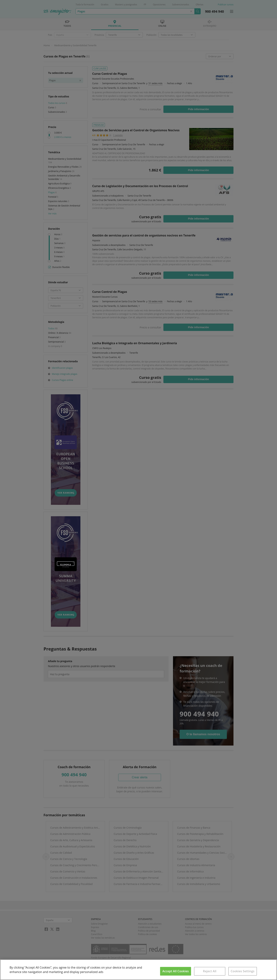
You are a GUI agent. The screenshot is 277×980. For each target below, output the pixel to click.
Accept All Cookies (176, 971)
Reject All (210, 971)
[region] (138, 970)
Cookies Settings (243, 971)
